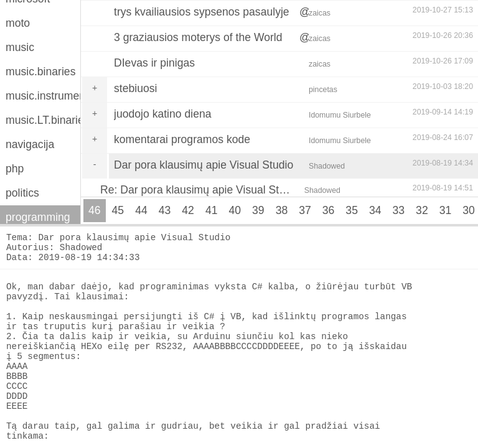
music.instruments (43, 96)
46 (95, 210)
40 (235, 210)
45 (118, 210)
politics (22, 193)
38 (282, 210)
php (15, 169)
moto (18, 23)
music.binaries (40, 72)
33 (399, 210)
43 (165, 210)
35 (352, 210)
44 (141, 210)
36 (329, 210)
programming (38, 217)
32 (422, 210)
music (20, 47)
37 (305, 210)
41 (212, 210)
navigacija (30, 144)
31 (446, 210)
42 (188, 210)
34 (375, 210)
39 (258, 210)
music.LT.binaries (43, 120)
